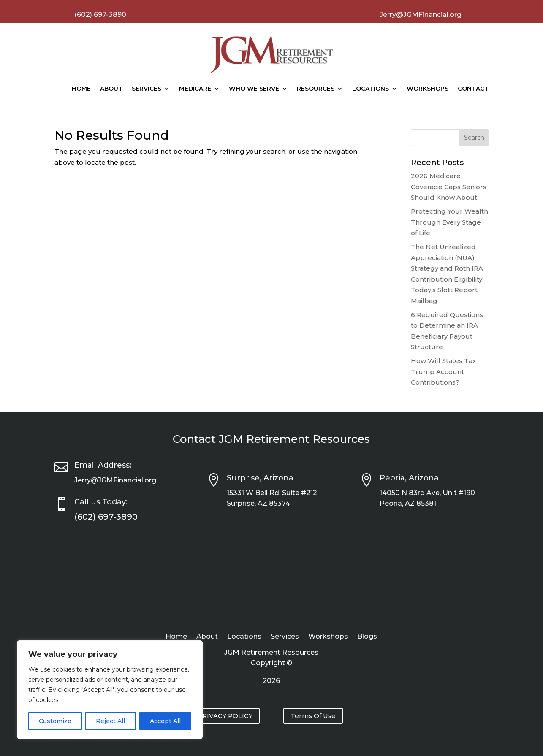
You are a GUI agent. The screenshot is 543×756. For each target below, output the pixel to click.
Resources (316, 89)
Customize (55, 721)
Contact (473, 89)
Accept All (165, 721)
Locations (371, 89)
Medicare (195, 89)
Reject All (110, 721)
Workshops (428, 89)
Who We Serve (254, 89)
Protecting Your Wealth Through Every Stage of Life (449, 222)
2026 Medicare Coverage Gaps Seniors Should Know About (449, 187)
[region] (110, 690)
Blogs (367, 637)
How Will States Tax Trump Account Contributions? (443, 371)
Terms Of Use (313, 716)
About (111, 89)
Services (147, 89)
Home (81, 89)
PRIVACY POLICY (225, 716)
